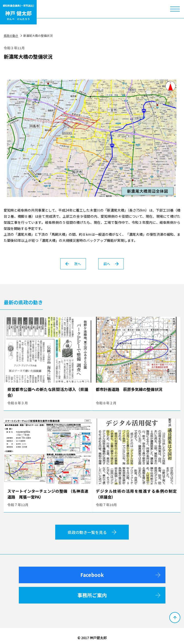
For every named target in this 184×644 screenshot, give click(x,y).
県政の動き (11, 36)
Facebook (120, 575)
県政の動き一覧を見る (92, 532)
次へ (73, 264)
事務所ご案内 (119, 595)
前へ (111, 264)
